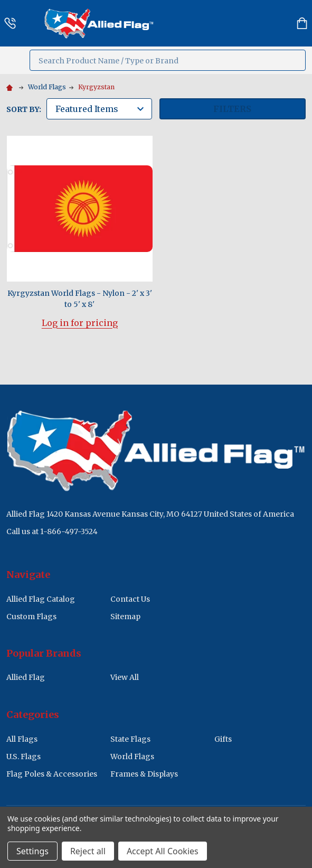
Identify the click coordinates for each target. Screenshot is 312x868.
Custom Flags (31, 617)
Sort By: (24, 109)
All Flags (22, 739)
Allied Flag (26, 677)
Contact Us (130, 599)
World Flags (132, 757)
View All (125, 677)
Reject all (88, 851)
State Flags (130, 739)
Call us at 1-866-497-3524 (52, 531)
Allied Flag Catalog (41, 599)
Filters (232, 109)
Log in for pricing (80, 323)
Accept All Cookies (163, 851)
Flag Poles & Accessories (52, 774)
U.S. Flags (23, 757)
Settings (32, 851)
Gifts (223, 739)
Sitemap (125, 617)
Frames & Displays (144, 774)
